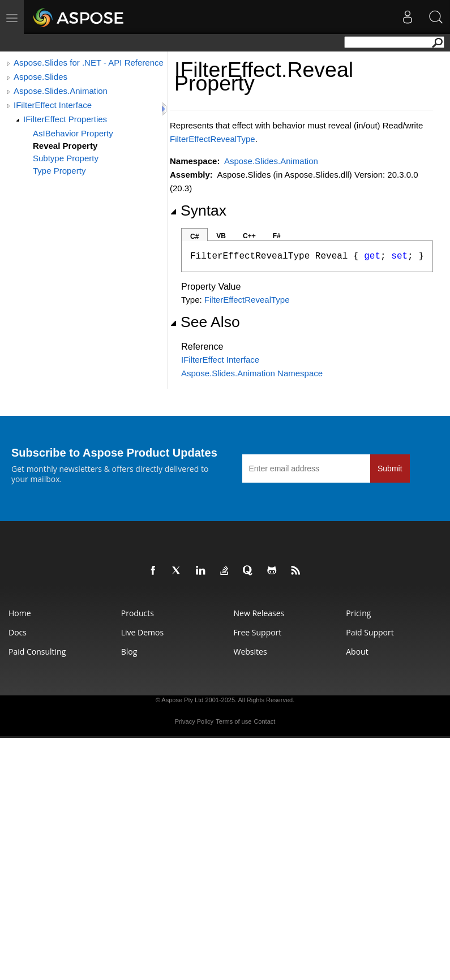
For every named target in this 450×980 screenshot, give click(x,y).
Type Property (59, 171)
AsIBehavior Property (73, 133)
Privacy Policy (194, 721)
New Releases (259, 613)
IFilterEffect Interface (53, 105)
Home (20, 613)
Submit (390, 468)
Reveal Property (65, 146)
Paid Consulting (37, 652)
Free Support (258, 632)
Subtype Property (66, 158)
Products (138, 613)
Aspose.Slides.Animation (61, 91)
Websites (250, 652)
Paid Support (370, 632)
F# (277, 236)
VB (221, 236)
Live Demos (142, 632)
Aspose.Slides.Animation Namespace (252, 373)
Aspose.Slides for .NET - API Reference (89, 63)
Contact (264, 721)
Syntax (198, 210)
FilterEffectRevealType (213, 139)
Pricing (358, 613)
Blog (129, 652)
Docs (18, 632)
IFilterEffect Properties (65, 119)
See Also (205, 322)
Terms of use (233, 721)
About (357, 652)
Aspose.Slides (40, 77)
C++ (249, 236)
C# (194, 237)
